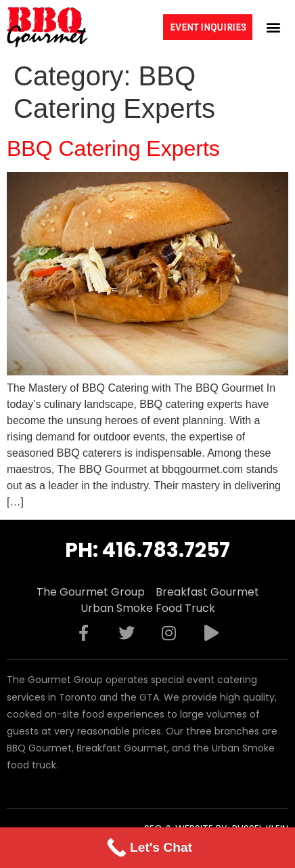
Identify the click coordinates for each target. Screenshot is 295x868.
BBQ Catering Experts (113, 148)
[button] (274, 27)
